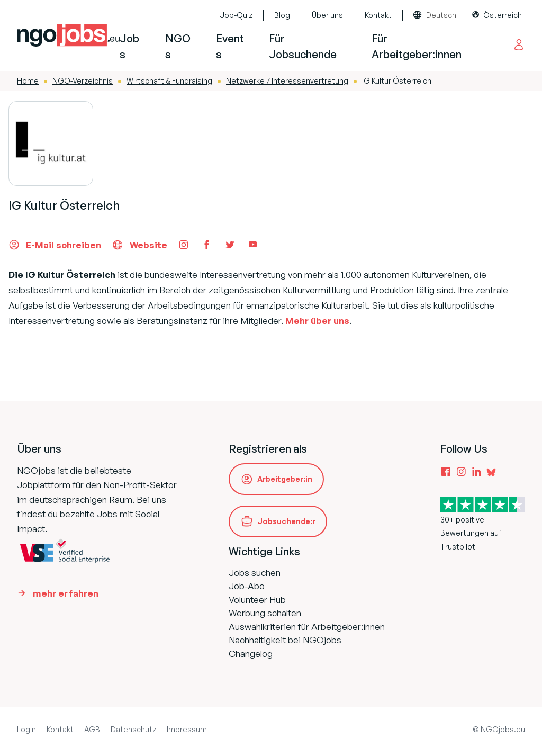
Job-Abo (247, 586)
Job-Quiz (236, 15)
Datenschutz (133, 729)
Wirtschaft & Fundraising (169, 81)
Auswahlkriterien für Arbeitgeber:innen (307, 627)
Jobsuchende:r (286, 521)
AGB (92, 729)
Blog (282, 15)
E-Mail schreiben (55, 245)
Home (28, 81)
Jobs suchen (255, 573)
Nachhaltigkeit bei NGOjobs (285, 640)
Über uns (327, 15)
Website (139, 245)
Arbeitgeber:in (285, 479)
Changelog (251, 654)
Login (26, 729)
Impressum (187, 729)
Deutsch (441, 15)
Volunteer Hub (257, 600)
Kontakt (378, 15)
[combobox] (437, 15)
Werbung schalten (265, 613)
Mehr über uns (317, 321)
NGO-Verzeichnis (83, 81)
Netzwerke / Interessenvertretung (287, 81)
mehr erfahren (66, 593)
